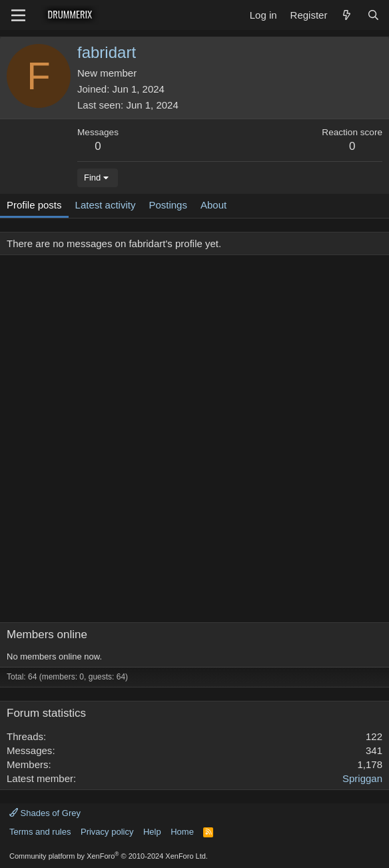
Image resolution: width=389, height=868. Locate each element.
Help (152, 832)
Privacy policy (107, 832)
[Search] (373, 15)
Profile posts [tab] (34, 205)
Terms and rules (40, 832)
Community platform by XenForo (109, 856)
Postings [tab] (168, 205)
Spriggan (362, 778)
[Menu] (18, 15)
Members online (47, 635)
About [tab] (213, 205)
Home (182, 832)
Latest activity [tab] (106, 205)
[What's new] (347, 15)
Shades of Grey (45, 813)
